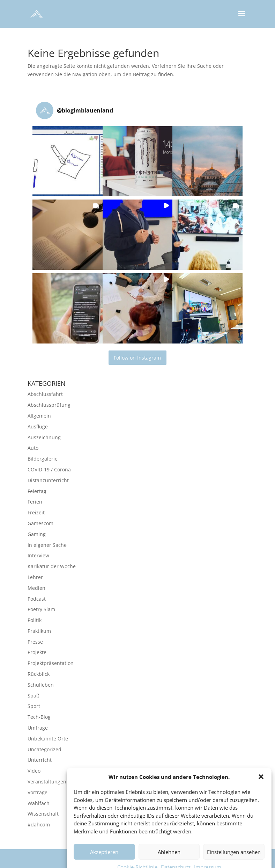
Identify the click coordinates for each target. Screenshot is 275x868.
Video (34, 771)
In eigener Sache (47, 545)
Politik (35, 620)
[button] (261, 791)
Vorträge (38, 792)
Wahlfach (39, 803)
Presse (35, 642)
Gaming (37, 534)
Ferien (35, 502)
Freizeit (36, 512)
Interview (38, 555)
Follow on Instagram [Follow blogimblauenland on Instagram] (137, 358)
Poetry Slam (41, 609)
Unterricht (40, 760)
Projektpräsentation (51, 663)
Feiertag (37, 491)
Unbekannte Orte (48, 739)
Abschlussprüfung (49, 405)
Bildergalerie (43, 459)
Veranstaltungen (47, 782)
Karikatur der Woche (52, 566)
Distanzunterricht (48, 480)
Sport (34, 706)
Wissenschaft (43, 814)
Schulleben (41, 685)
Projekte (37, 652)
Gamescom (40, 523)
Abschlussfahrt (45, 394)
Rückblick (39, 674)
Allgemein (39, 416)
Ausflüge (38, 426)
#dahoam (39, 824)
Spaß (34, 696)
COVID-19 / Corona (49, 469)
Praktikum (39, 631)
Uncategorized (44, 749)
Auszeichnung (44, 437)
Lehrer (35, 577)
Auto (33, 448)
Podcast (37, 599)
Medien (36, 588)
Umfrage (38, 728)
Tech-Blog (39, 717)
